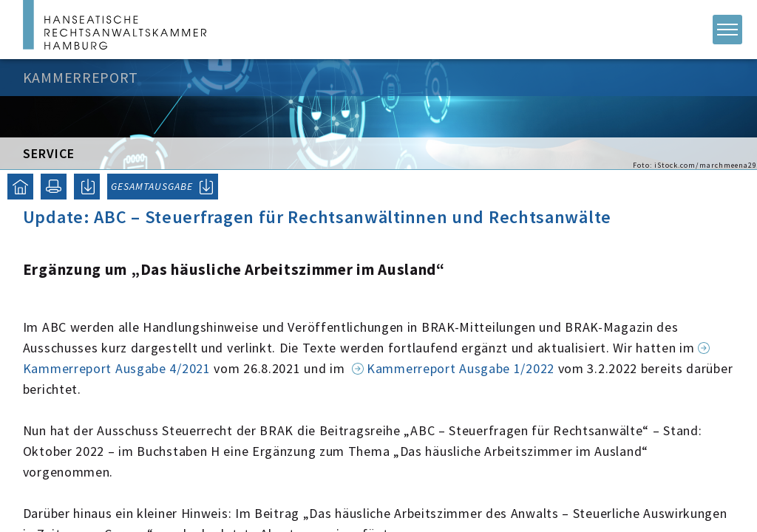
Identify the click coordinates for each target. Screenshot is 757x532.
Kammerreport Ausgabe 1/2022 (461, 368)
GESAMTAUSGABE (152, 186)
